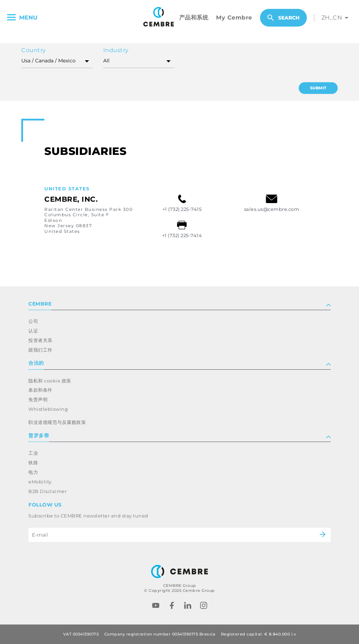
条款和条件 (40, 390)
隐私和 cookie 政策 (50, 381)
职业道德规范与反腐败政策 (57, 422)
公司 (33, 321)
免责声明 (38, 399)
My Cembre (234, 18)
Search (283, 18)
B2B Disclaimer (48, 491)
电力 (33, 472)
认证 (33, 331)
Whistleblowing (48, 409)
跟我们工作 (40, 350)
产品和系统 (194, 18)
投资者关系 (40, 340)
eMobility (40, 482)
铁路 (33, 463)
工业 (33, 453)
